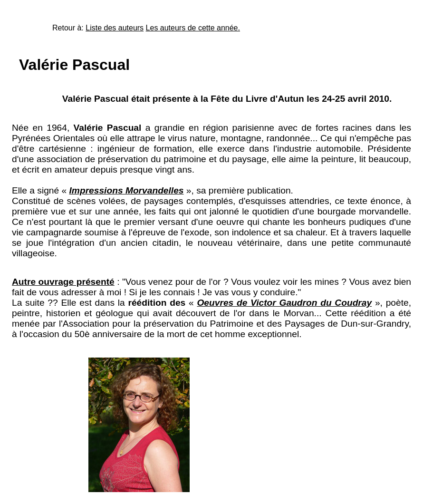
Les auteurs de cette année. (193, 28)
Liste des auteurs (115, 28)
